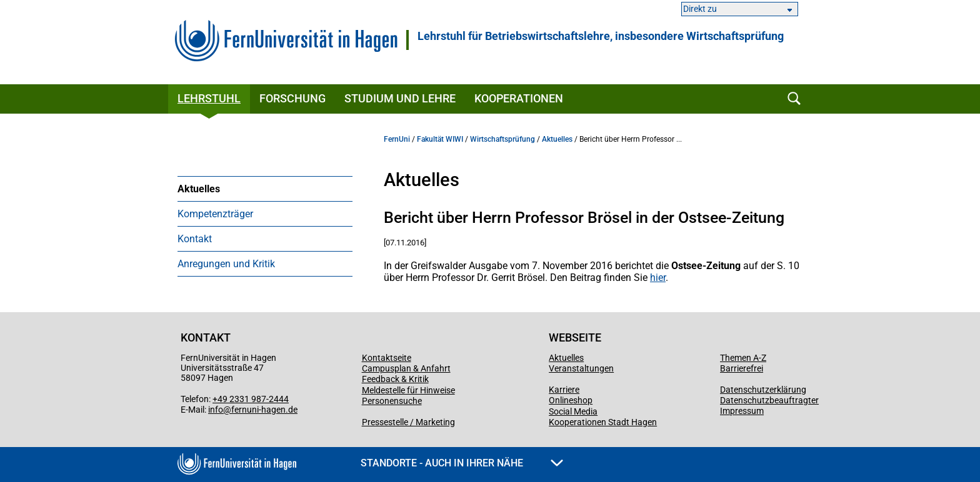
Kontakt (195, 239)
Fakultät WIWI (440, 139)
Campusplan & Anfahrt (406, 368)
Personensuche (392, 401)
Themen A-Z (743, 358)
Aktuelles (199, 189)
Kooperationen (519, 98)
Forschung (292, 98)
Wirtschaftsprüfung (502, 139)
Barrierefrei (742, 368)
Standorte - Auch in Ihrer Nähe (462, 463)
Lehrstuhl (209, 98)
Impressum (742, 411)
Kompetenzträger (215, 214)
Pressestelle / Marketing (408, 422)
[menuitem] (265, 189)
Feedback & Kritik (395, 379)
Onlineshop (571, 400)
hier (658, 278)
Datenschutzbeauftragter (769, 400)
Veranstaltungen (581, 368)
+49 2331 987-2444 (251, 399)
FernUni (397, 139)
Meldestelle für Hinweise (408, 390)
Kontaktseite (387, 358)
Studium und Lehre (400, 98)
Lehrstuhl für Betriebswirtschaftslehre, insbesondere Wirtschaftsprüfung (601, 36)
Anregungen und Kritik (226, 264)
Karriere (564, 390)
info (216, 410)
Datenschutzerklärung (763, 390)
